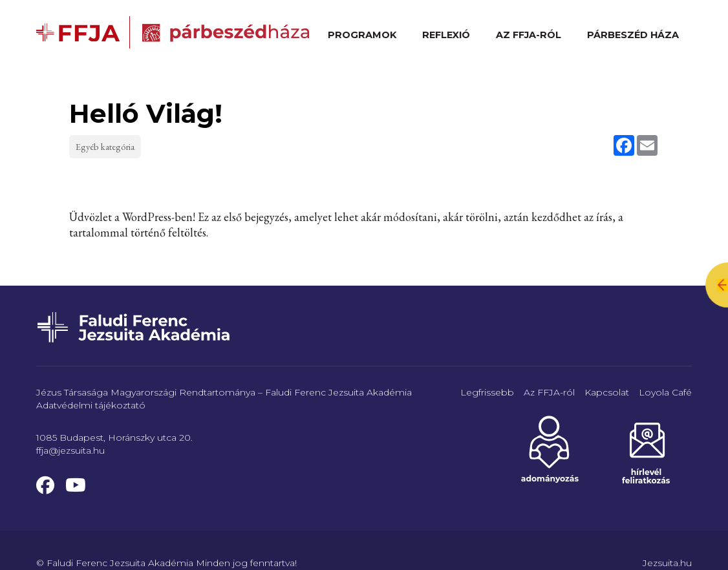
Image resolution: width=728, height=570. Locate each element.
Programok (362, 35)
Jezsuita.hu (667, 563)
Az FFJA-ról (529, 35)
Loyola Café (665, 392)
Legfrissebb (487, 392)
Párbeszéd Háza (633, 35)
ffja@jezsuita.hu (70, 450)
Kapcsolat (607, 392)
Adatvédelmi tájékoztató (91, 405)
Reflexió (446, 35)
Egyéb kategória (106, 146)
